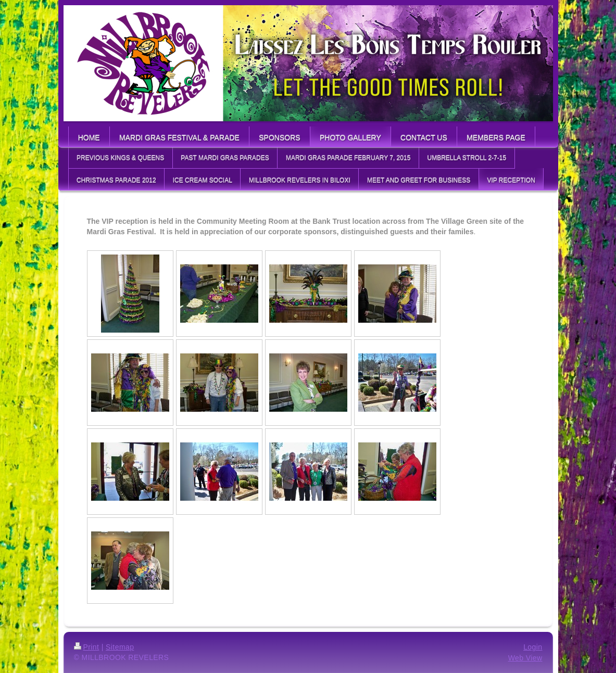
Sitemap (120, 647)
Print (87, 647)
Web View (525, 658)
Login (533, 647)
